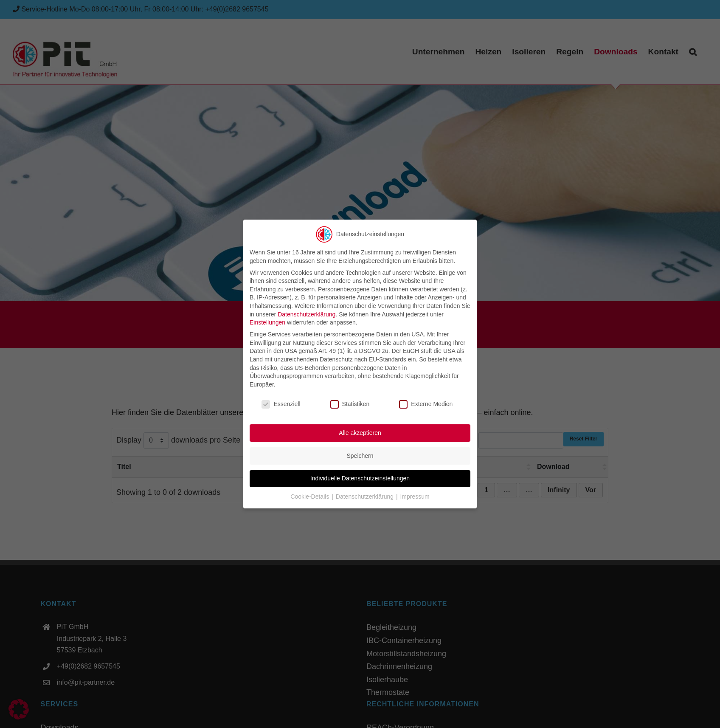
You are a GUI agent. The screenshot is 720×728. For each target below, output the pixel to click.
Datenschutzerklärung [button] (366, 497)
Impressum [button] (415, 497)
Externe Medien (426, 404)
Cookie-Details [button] (311, 497)
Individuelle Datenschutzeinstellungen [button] (360, 478)
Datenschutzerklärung (307, 314)
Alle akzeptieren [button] (360, 433)
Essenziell (281, 404)
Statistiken (350, 404)
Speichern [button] (360, 455)
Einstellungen (267, 322)
